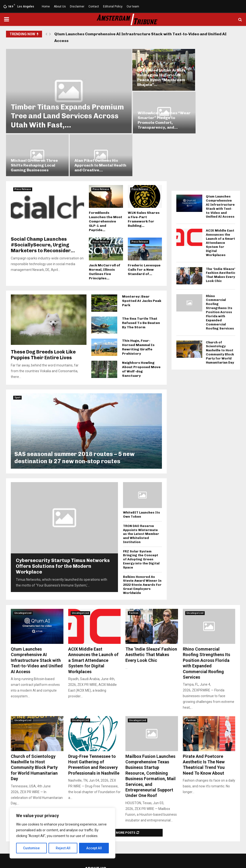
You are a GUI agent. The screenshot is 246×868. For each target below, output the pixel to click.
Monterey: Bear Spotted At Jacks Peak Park (142, 252)
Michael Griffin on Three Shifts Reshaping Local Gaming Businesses (151, 116)
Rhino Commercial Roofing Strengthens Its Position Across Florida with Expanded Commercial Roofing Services (220, 263)
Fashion (134, 564)
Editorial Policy (113, 6)
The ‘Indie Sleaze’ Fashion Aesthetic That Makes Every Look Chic (221, 226)
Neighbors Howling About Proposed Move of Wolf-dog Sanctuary (141, 320)
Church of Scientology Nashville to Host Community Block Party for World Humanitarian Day (220, 303)
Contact (94, 6)
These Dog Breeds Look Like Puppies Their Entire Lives (43, 306)
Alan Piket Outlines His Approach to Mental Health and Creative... (209, 116)
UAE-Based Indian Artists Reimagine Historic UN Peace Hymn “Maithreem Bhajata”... (152, 74)
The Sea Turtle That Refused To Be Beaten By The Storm (141, 274)
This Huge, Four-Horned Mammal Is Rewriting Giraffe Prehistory (138, 298)
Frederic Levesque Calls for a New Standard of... (144, 221)
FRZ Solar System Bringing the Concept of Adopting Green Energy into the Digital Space (141, 510)
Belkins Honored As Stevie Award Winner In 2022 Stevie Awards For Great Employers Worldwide (142, 536)
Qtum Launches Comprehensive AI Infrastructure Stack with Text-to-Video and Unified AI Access (140, 37)
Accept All (94, 848)
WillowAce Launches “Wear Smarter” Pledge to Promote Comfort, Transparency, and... (210, 74)
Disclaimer (77, 6)
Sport (17, 349)
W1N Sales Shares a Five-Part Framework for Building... (144, 170)
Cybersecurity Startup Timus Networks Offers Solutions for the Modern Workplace (63, 517)
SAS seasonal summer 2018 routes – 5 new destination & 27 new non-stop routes (74, 409)
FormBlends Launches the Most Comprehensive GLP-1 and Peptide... (106, 172)
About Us (60, 6)
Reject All (63, 848)
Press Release (23, 140)
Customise (32, 848)
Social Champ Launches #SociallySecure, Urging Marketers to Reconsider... (43, 196)
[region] (62, 833)
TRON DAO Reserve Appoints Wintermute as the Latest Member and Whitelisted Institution (141, 485)
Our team (133, 6)
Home (46, 6)
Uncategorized (23, 564)
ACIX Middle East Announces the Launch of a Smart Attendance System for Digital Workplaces (220, 194)
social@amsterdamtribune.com (127, 843)
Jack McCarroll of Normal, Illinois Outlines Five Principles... (105, 223)
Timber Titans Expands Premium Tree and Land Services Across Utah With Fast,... (57, 105)
